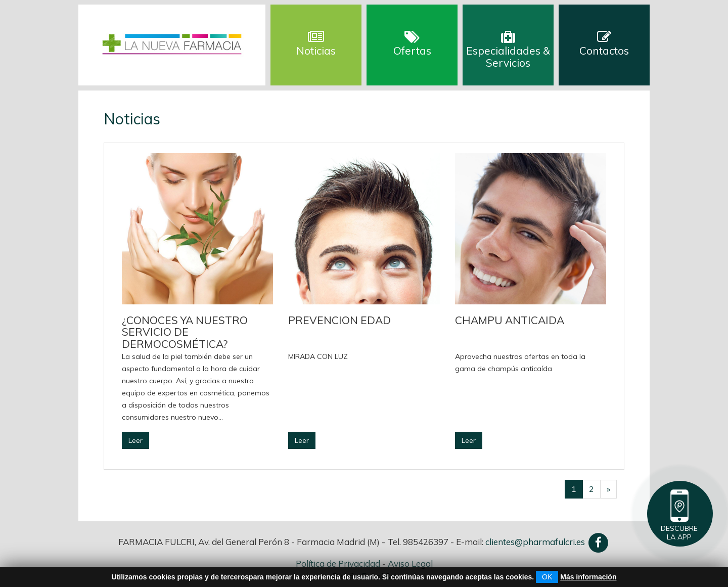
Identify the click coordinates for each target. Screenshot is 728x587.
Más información (588, 577)
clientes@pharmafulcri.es (535, 542)
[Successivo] (608, 489)
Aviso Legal (410, 563)
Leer (135, 440)
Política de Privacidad (338, 563)
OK (547, 577)
